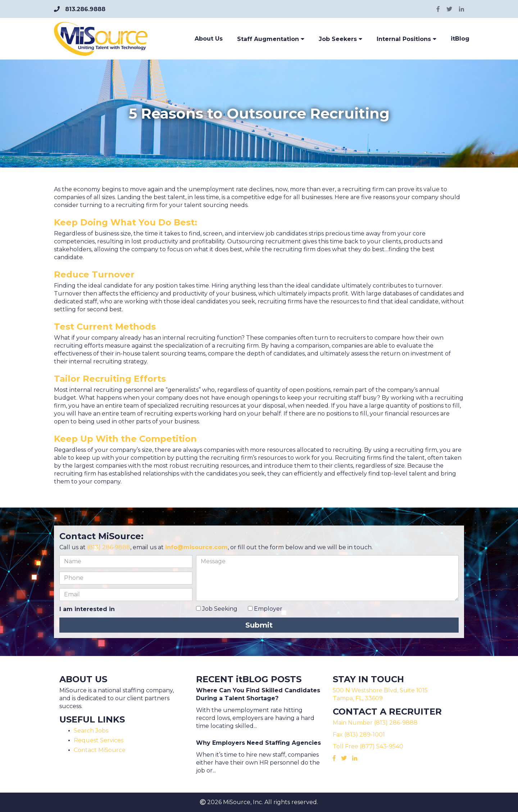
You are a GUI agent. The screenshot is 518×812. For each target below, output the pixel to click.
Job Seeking (217, 609)
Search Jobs (91, 731)
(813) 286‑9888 (109, 547)
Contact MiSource (100, 750)
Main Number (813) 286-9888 (375, 723)
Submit (259, 625)
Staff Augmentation (271, 39)
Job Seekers (340, 39)
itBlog (460, 39)
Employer (265, 609)
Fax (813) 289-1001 (359, 735)
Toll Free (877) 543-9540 (368, 746)
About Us (209, 39)
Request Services (99, 740)
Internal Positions (406, 39)
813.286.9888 (80, 9)
